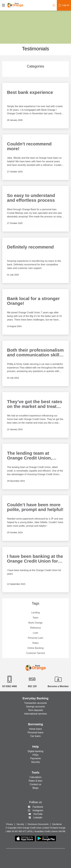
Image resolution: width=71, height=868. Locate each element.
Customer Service (35, 653)
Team (35, 618)
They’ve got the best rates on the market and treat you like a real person (35, 404)
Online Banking (36, 648)
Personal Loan (35, 638)
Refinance (35, 628)
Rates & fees (35, 781)
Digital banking (36, 751)
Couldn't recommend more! (29, 146)
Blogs (35, 788)
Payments (35, 758)
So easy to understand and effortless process (31, 198)
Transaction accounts (35, 703)
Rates (35, 643)
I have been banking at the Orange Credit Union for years (35, 559)
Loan (35, 633)
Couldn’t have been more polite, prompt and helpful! (35, 507)
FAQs (35, 755)
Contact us (35, 784)
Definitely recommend (30, 247)
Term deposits (35, 710)
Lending (36, 613)
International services (35, 714)
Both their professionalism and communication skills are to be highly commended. (35, 353)
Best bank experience (30, 92)
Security (35, 762)
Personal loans (35, 732)
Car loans (35, 736)
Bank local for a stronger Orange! (33, 301)
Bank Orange (35, 623)
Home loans (35, 729)
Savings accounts (35, 707)
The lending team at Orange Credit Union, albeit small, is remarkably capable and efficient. (35, 456)
